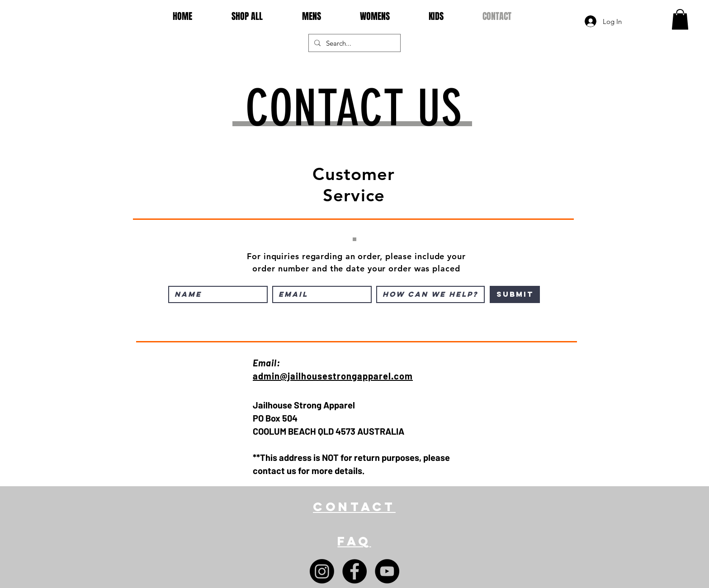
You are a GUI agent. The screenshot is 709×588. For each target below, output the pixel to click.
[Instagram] (322, 571)
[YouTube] (387, 571)
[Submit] (515, 294)
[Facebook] (354, 571)
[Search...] (354, 43)
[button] (680, 19)
